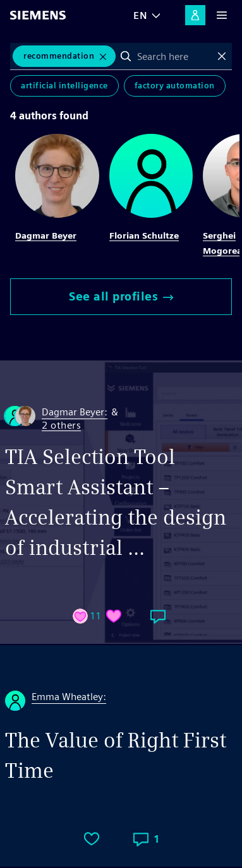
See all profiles (121, 296)
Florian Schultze (144, 235)
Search (126, 56)
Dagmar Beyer (46, 235)
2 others (61, 426)
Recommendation (59, 56)
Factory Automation (175, 86)
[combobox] (174, 56)
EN (140, 15)
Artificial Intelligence (64, 86)
